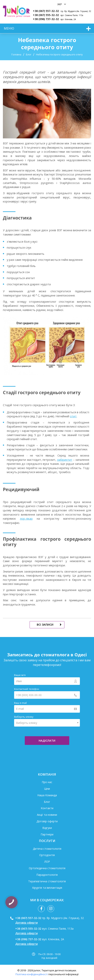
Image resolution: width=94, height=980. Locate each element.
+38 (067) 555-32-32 (46, 15)
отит (73, 416)
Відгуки (47, 828)
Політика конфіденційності (32, 974)
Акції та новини (47, 815)
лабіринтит (65, 460)
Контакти (47, 808)
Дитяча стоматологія (47, 849)
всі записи (45, 625)
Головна (16, 54)
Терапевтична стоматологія (47, 881)
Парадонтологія (47, 875)
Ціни (47, 789)
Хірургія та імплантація (47, 888)
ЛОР (47, 862)
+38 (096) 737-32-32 (46, 19)
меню (9, 28)
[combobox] (47, 723)
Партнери (47, 834)
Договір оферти (47, 821)
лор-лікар (26, 519)
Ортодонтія (47, 855)
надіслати (47, 741)
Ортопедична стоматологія (47, 868)
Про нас (47, 782)
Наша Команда (47, 795)
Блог (29, 54)
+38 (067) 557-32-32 (46, 11)
